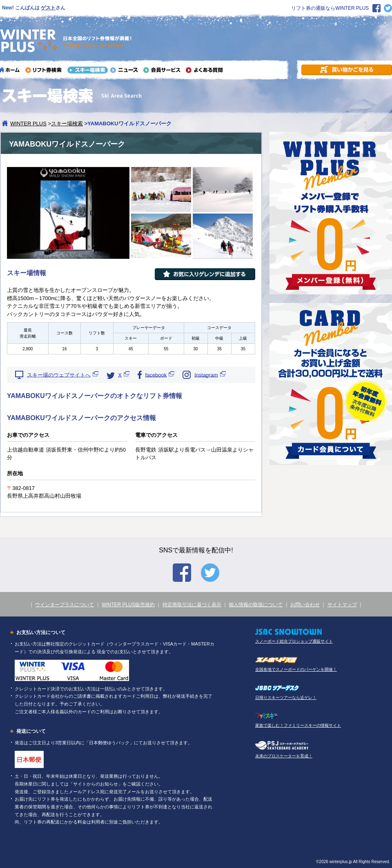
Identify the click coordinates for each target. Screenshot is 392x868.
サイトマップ (342, 605)
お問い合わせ (305, 605)
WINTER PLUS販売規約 (128, 605)
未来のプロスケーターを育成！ (284, 756)
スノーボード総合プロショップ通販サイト (294, 641)
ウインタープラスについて (65, 605)
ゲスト (48, 8)
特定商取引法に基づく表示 (192, 605)
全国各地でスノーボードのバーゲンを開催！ (296, 669)
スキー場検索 (67, 124)
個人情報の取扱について (256, 605)
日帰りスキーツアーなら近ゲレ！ (286, 698)
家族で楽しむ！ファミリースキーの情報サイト (298, 725)
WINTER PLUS (28, 124)
